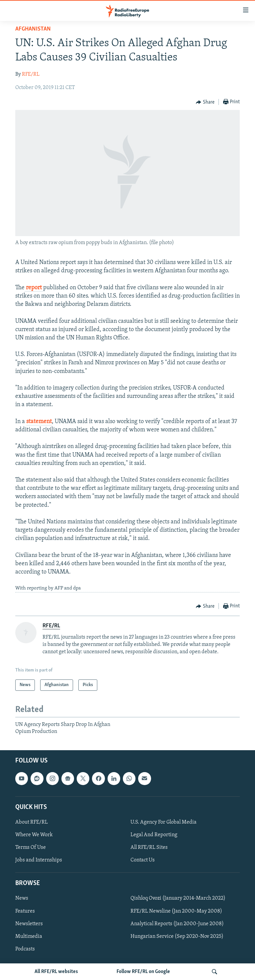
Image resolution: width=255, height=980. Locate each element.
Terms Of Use (31, 847)
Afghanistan (33, 29)
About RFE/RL (32, 822)
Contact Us (143, 860)
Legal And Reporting (154, 835)
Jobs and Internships (39, 860)
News (22, 899)
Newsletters (29, 924)
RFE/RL (31, 74)
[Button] (205, 102)
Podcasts (25, 949)
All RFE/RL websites (56, 972)
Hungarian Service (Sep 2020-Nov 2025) (177, 936)
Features (25, 911)
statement (39, 422)
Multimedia (29, 936)
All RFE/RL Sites (149, 847)
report (34, 288)
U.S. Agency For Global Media (164, 822)
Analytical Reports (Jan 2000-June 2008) (177, 924)
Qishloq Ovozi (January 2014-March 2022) (178, 899)
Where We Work (34, 835)
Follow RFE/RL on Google (143, 972)
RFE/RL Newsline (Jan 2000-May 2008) (176, 911)
